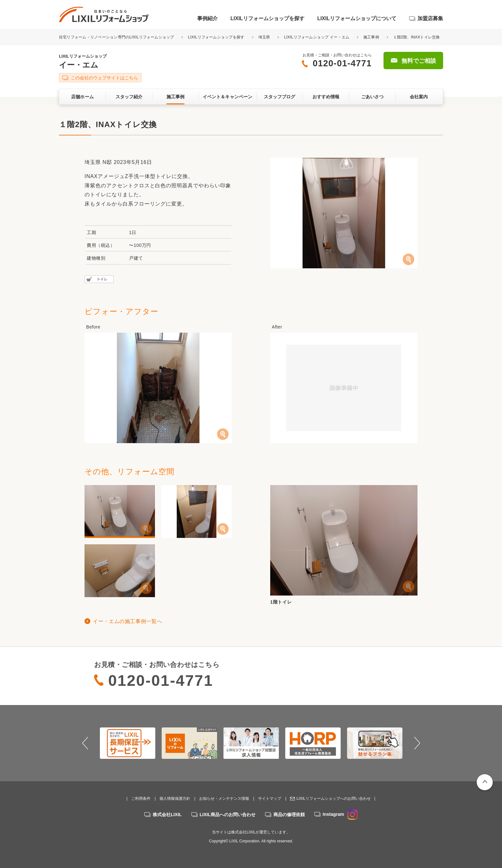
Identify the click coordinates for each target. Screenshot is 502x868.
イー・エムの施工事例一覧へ (127, 621)
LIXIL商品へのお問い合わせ (228, 815)
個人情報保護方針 (175, 799)
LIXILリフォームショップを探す (267, 18)
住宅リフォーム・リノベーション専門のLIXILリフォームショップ (117, 37)
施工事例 (371, 37)
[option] (128, 743)
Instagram (340, 814)
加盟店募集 (430, 18)
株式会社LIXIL (167, 815)
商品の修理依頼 (289, 815)
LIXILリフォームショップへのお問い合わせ (334, 799)
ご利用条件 (141, 799)
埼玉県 (264, 37)
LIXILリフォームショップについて (357, 18)
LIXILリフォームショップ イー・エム (317, 37)
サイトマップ (270, 799)
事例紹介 (207, 18)
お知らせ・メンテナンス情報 (224, 799)
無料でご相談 (419, 61)
